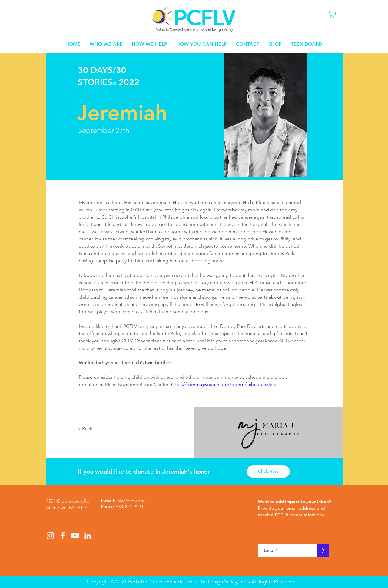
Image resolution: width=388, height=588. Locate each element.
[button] (333, 14)
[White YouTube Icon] (75, 536)
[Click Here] (268, 472)
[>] (323, 550)
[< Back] (86, 429)
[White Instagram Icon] (50, 536)
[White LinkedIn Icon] (88, 536)
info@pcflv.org (131, 501)
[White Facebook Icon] (63, 536)
